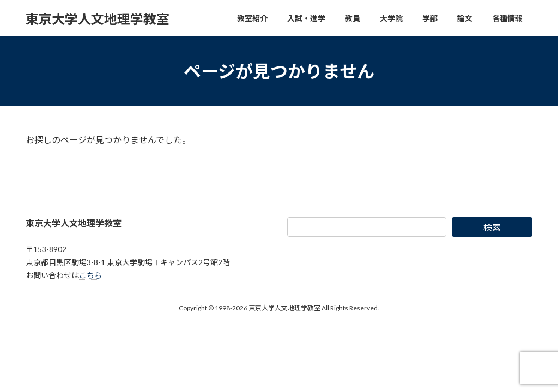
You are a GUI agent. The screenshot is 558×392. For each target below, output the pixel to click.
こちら (90, 275)
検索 (492, 227)
